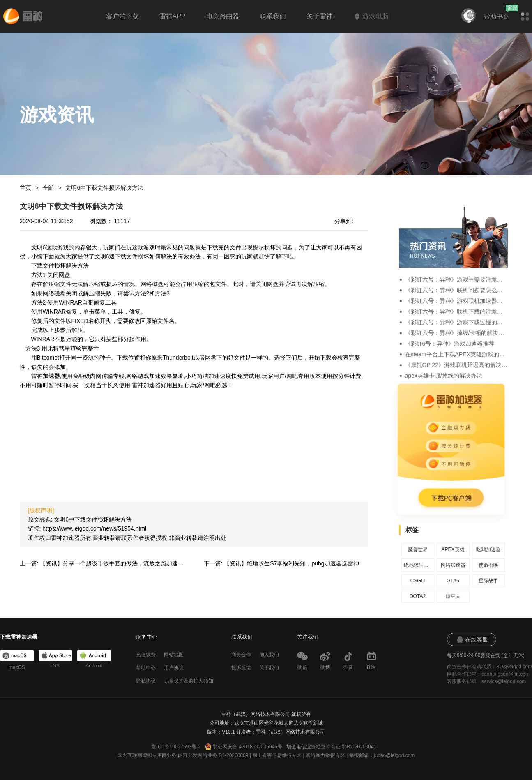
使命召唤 (488, 565)
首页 (25, 188)
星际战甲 (488, 581)
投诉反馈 (241, 668)
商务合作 (241, 655)
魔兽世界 (418, 549)
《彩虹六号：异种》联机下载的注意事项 (456, 312)
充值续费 (146, 655)
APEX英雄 (453, 549)
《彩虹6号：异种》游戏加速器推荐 (450, 344)
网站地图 (174, 655)
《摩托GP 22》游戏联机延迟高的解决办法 (456, 365)
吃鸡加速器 (488, 549)
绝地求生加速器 (418, 565)
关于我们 (269, 668)
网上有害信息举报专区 (277, 755)
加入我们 (269, 655)
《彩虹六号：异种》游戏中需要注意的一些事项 (456, 279)
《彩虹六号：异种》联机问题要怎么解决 (456, 290)
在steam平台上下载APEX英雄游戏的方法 (456, 354)
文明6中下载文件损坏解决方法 (104, 188)
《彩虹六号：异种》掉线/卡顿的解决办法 (456, 333)
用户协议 (174, 668)
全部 (48, 188)
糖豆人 (453, 596)
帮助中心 (496, 16)
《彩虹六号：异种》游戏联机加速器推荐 (456, 301)
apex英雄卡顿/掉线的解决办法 (444, 376)
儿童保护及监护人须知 (189, 681)
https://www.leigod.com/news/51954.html (94, 528)
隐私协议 (146, 681)
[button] (525, 16)
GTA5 (453, 581)
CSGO (418, 581)
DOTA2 (418, 596)
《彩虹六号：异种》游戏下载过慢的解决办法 (456, 322)
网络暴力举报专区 (325, 755)
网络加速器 (453, 565)
